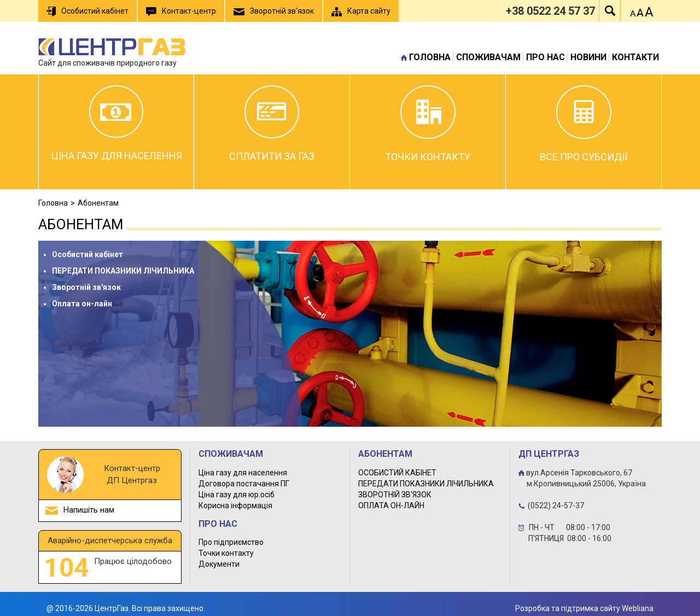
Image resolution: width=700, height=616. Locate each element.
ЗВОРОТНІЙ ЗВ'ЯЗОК (395, 495)
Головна (430, 57)
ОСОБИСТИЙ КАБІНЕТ (397, 473)
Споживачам (488, 57)
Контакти (635, 57)
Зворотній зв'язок (86, 287)
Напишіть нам (89, 510)
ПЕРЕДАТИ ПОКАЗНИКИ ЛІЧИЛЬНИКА (123, 271)
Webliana (638, 608)
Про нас (546, 57)
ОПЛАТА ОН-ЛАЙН (391, 505)
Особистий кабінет (87, 254)
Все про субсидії (584, 124)
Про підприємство (231, 542)
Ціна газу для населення (116, 123)
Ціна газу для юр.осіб (237, 495)
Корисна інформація (235, 505)
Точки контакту (428, 124)
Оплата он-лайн (82, 304)
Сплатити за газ (272, 124)
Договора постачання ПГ (244, 484)
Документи (219, 564)
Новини (588, 57)
